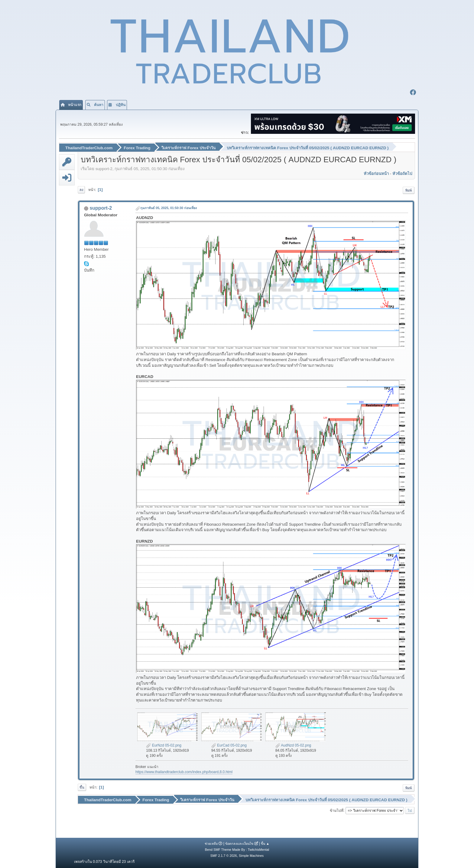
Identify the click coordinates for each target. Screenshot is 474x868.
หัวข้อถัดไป (402, 173)
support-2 (101, 208)
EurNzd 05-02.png (164, 745)
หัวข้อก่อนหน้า (376, 173)
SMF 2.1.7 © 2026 (224, 855)
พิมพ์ (409, 190)
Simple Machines (251, 855)
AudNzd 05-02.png (293, 745)
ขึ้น (82, 787)
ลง (81, 189)
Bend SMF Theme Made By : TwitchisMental (237, 849)
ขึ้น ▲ (265, 843)
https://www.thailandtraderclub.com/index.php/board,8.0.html (184, 772)
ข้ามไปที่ (337, 810)
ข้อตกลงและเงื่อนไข (239, 843)
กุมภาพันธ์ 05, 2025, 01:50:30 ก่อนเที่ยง (169, 208)
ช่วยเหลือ (211, 843)
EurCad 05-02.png (229, 745)
